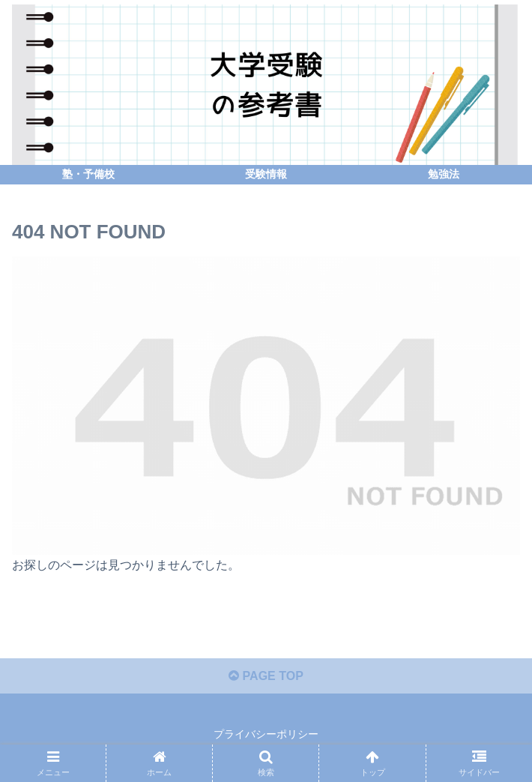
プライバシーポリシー (266, 734)
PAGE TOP (266, 676)
